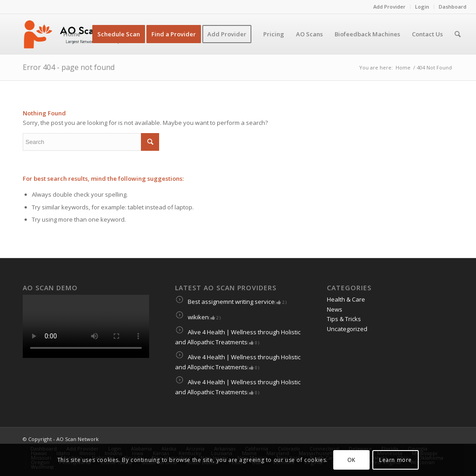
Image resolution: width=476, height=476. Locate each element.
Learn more (396, 460)
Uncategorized (347, 329)
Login (422, 7)
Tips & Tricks (344, 319)
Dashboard (453, 7)
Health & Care (346, 299)
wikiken (198, 317)
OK (351, 460)
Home (403, 67)
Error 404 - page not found (69, 67)
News (335, 309)
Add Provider (389, 7)
